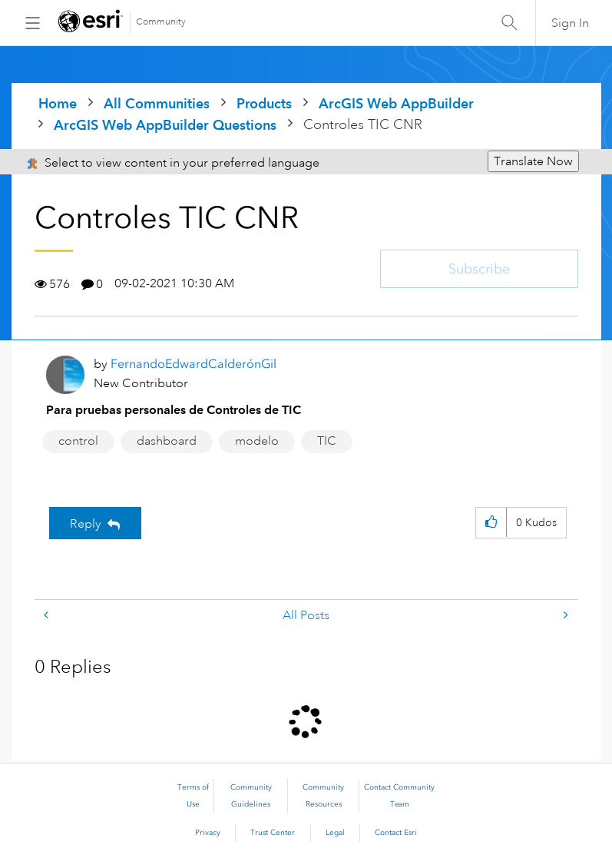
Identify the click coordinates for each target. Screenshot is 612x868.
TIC (327, 441)
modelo (257, 441)
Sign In (570, 23)
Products (264, 103)
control (78, 441)
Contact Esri (396, 833)
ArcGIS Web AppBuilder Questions (165, 125)
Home (58, 103)
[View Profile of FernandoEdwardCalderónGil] (194, 364)
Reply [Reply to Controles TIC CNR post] (86, 524)
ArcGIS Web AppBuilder (396, 103)
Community (161, 22)
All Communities (157, 103)
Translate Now (533, 161)
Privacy (208, 833)
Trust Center (273, 833)
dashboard (167, 441)
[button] (491, 523)
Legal (335, 833)
